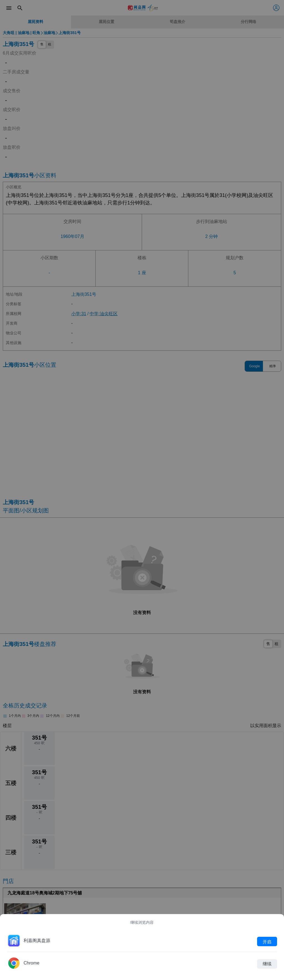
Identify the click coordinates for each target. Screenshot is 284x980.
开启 (267, 941)
